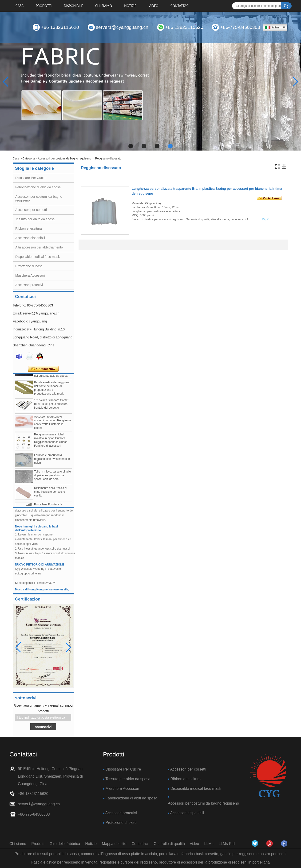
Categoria (29, 159)
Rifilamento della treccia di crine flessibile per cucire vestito (51, 494)
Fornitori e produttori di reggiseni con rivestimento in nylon (52, 461)
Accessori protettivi (29, 285)
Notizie (130, 6)
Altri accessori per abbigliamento (39, 247)
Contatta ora (43, 369)
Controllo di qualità (169, 844)
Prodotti (44, 6)
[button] (131, 146)
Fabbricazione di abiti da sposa (38, 187)
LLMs (209, 844)
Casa (20, 6)
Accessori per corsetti (31, 210)
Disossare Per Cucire (31, 178)
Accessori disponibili (30, 238)
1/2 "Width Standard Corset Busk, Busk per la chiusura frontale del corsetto (51, 406)
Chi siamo (104, 6)
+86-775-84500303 (240, 27)
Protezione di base (29, 266)
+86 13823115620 (60, 27)
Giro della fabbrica (65, 844)
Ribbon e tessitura (29, 229)
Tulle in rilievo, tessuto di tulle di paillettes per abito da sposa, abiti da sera (52, 477)
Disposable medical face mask (38, 257)
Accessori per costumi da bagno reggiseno (65, 159)
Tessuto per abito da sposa (35, 219)
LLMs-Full (227, 844)
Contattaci (180, 6)
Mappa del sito (114, 844)
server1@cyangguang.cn (122, 27)
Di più (266, 219)
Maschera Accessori (30, 275)
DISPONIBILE (74, 6)
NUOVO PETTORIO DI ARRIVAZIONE (40, 566)
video (153, 6)
